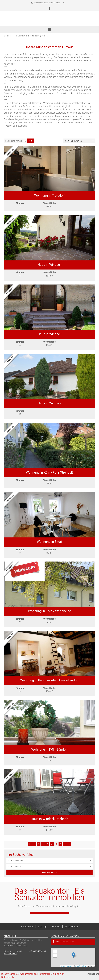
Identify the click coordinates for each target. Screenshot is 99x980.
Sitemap (42, 927)
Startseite (8, 36)
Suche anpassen (50, 873)
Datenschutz (72, 927)
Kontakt (56, 927)
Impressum (27, 927)
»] (69, 844)
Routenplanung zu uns (63, 942)
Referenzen (35, 36)
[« (30, 844)
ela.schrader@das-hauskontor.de (47, 3)
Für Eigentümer (21, 36)
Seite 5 (45, 36)
